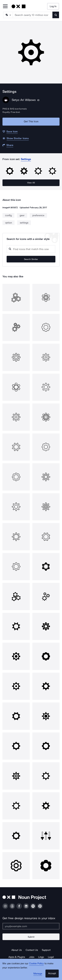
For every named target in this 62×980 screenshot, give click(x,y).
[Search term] (33, 15)
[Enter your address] (31, 926)
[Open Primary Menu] (5, 7)
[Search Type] (8, 15)
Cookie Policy (36, 963)
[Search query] (31, 249)
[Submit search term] (56, 15)
